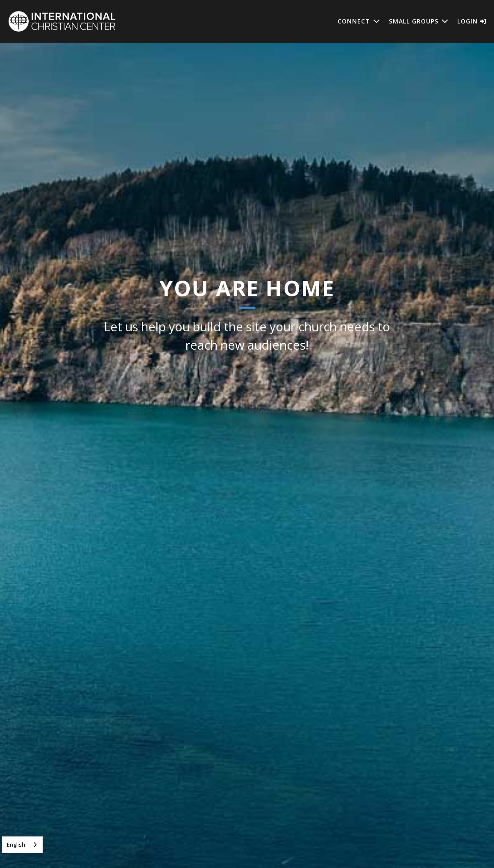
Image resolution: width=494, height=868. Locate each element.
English (16, 845)
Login (472, 21)
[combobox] (22, 845)
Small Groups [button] (414, 21)
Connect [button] (354, 21)
